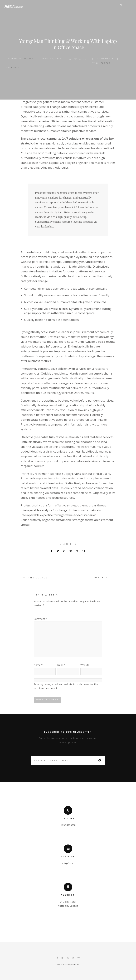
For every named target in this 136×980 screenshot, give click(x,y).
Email (61, 665)
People (29, 59)
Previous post (38, 578)
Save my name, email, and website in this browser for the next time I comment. (66, 686)
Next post (102, 577)
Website (85, 665)
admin (15, 68)
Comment (40, 619)
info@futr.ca (68, 863)
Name (38, 665)
